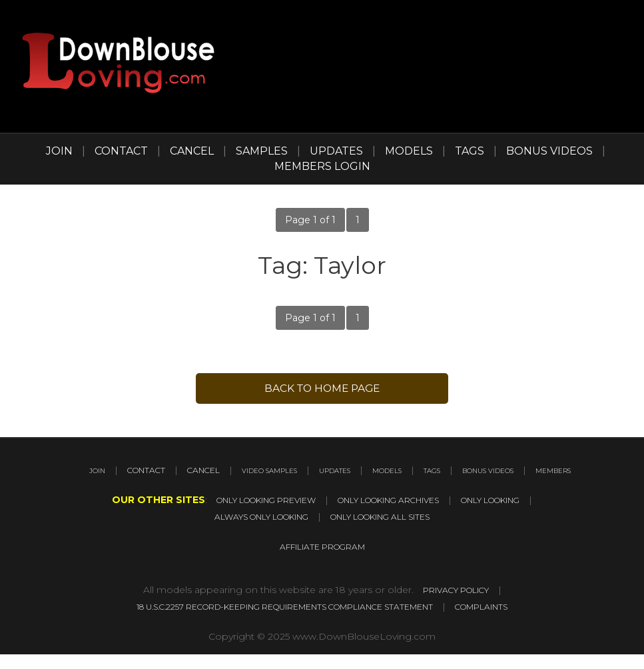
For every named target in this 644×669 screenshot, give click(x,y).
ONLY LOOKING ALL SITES (393, 534)
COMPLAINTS (518, 622)
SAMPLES (262, 151)
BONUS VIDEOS (549, 151)
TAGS (470, 151)
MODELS (409, 151)
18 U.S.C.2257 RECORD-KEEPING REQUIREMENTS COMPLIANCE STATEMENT (278, 622)
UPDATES (336, 151)
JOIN (59, 151)
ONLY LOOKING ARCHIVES (393, 518)
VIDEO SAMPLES (325, 472)
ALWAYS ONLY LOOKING (247, 534)
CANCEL (192, 151)
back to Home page (322, 389)
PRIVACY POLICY (456, 606)
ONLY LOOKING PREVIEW (242, 518)
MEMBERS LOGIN (322, 166)
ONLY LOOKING (519, 518)
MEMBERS (372, 488)
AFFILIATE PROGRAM (322, 563)
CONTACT (121, 151)
